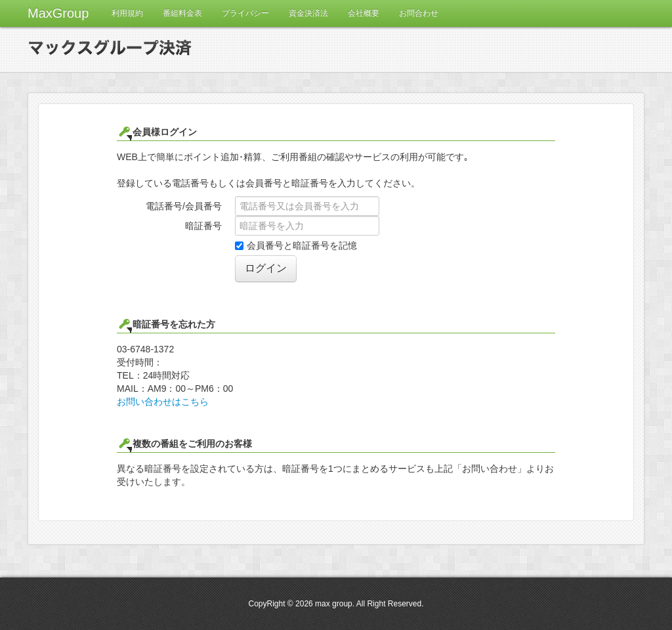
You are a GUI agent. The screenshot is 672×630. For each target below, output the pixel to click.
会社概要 (364, 13)
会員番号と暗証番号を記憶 (296, 245)
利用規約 (127, 13)
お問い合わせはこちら (163, 402)
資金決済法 (308, 13)
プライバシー (245, 13)
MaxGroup (58, 13)
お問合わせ (419, 13)
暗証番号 (203, 226)
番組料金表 (182, 13)
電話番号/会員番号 (184, 206)
